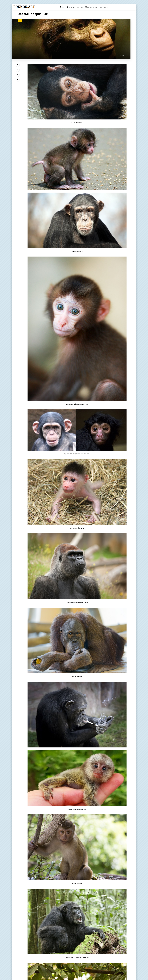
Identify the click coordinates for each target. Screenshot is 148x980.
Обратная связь (91, 7)
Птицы (62, 7)
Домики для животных (75, 7)
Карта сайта (104, 7)
